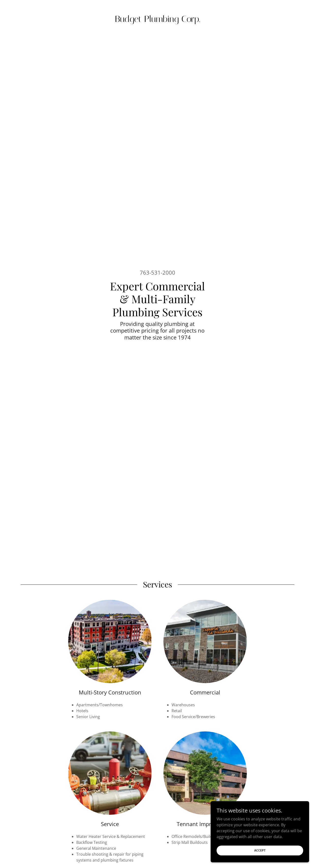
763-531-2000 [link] (157, 272)
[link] (158, 20)
